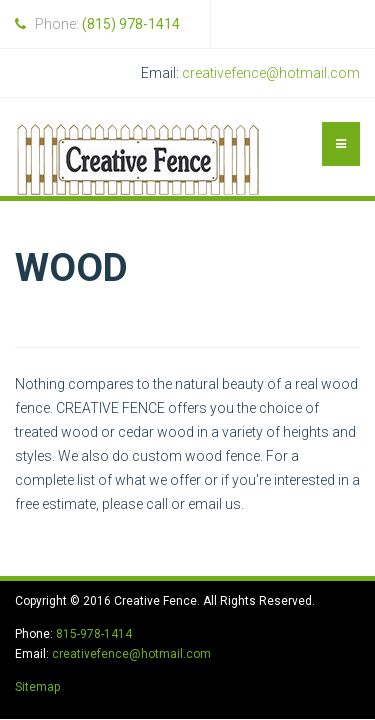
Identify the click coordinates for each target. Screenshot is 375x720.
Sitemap (37, 687)
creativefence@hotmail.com (271, 73)
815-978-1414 (94, 634)
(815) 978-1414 (131, 24)
